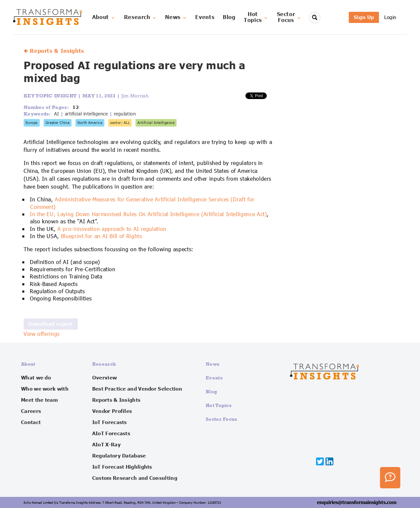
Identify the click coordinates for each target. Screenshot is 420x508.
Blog (229, 17)
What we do (36, 378)
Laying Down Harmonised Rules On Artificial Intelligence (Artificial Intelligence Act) (162, 214)
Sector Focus (222, 419)
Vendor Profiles (112, 411)
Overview (105, 378)
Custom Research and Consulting (135, 478)
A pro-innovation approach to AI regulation (112, 229)
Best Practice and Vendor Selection (137, 389)
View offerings (42, 334)
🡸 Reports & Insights (54, 51)
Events (205, 17)
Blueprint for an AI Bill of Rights (102, 236)
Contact (31, 422)
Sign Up (364, 17)
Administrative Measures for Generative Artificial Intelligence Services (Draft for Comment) (142, 203)
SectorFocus (289, 17)
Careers (31, 411)
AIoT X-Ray (106, 445)
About (104, 17)
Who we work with (45, 389)
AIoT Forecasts (111, 434)
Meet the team (39, 400)
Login (390, 17)
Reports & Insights (116, 400)
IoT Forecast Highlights (122, 467)
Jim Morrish (135, 96)
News (176, 17)
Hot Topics (219, 405)
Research (140, 17)
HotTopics (256, 17)
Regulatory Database (119, 456)
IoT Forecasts (110, 422)
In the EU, (44, 214)
